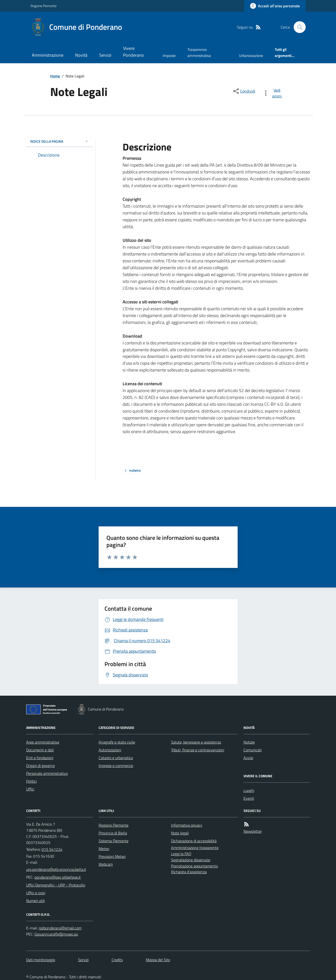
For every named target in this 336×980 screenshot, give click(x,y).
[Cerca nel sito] (298, 27)
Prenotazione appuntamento (194, 866)
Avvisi (248, 758)
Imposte (169, 56)
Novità (81, 55)
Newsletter (253, 831)
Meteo (104, 849)
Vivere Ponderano (133, 52)
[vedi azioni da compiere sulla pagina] (273, 93)
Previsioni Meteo (112, 856)
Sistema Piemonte (114, 841)
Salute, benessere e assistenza (196, 742)
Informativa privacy (187, 825)
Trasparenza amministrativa (199, 52)
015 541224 (52, 849)
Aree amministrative (43, 742)
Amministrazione (48, 55)
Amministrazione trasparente (195, 848)
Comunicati (253, 750)
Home (55, 76)
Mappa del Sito (158, 960)
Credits (117, 960)
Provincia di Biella (113, 833)
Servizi (105, 55)
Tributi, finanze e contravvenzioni (198, 750)
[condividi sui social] (244, 91)
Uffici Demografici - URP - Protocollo (56, 885)
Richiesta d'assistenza (189, 872)
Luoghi (249, 790)
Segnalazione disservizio (191, 860)
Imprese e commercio (116, 766)
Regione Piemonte (44, 6)
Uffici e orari (36, 893)
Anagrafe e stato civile (117, 742)
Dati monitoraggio (41, 960)
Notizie (249, 742)
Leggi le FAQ (181, 854)
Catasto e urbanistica (116, 758)
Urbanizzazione (251, 56)
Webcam (106, 864)
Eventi (249, 798)
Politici (31, 781)
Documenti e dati (40, 750)
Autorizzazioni (110, 750)
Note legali (180, 833)
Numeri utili (35, 901)
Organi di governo (41, 766)
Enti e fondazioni (40, 758)
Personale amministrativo (47, 773)
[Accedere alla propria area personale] (275, 6)
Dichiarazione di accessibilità (194, 841)
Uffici (30, 789)
